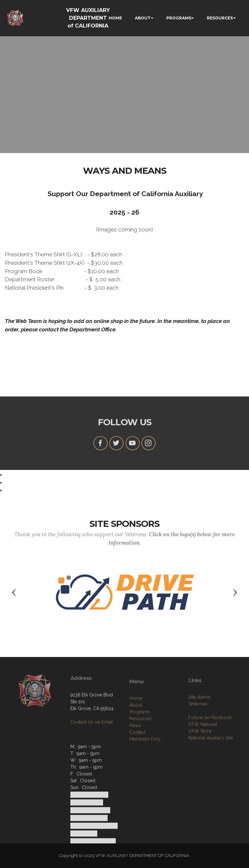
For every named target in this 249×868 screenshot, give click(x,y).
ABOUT (143, 18)
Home (136, 723)
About (136, 730)
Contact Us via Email (92, 740)
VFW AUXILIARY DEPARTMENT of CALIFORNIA (88, 18)
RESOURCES (220, 18)
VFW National (203, 747)
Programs (140, 737)
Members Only (145, 764)
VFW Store (200, 754)
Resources (141, 744)
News (135, 751)
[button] (14, 592)
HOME (115, 18)
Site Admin (200, 720)
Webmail (198, 727)
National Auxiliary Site (211, 761)
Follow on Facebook (210, 740)
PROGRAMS (179, 18)
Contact (137, 757)
